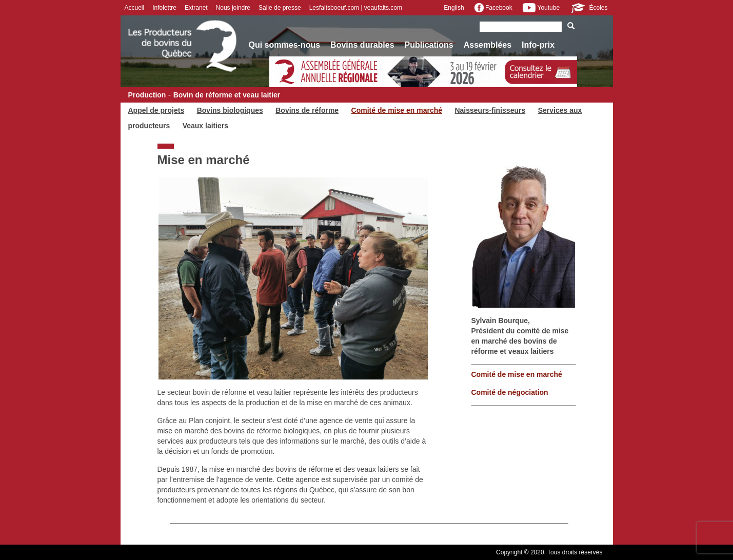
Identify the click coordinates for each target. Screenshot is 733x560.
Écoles (589, 8)
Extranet (196, 8)
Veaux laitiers (206, 126)
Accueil (135, 8)
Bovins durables (362, 45)
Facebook (493, 8)
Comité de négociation (510, 392)
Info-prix (538, 45)
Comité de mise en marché (397, 110)
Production (147, 95)
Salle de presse (280, 8)
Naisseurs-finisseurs (490, 110)
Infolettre (164, 8)
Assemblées (488, 45)
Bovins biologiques (230, 110)
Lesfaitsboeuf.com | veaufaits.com (356, 8)
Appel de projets (156, 110)
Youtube (541, 8)
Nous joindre (233, 8)
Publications (429, 45)
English (454, 8)
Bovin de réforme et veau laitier (227, 95)
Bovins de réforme (307, 110)
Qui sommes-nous (285, 45)
